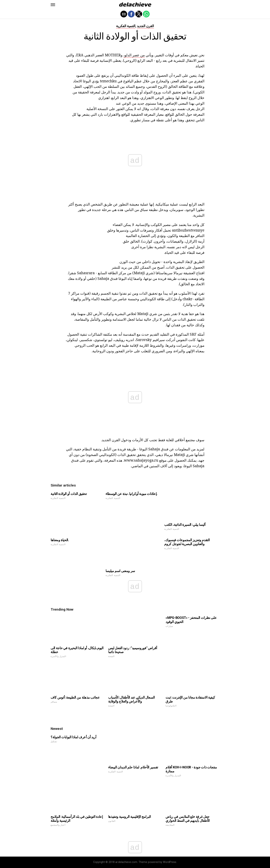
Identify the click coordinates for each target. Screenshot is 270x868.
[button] (53, 5)
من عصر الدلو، (134, 55)
